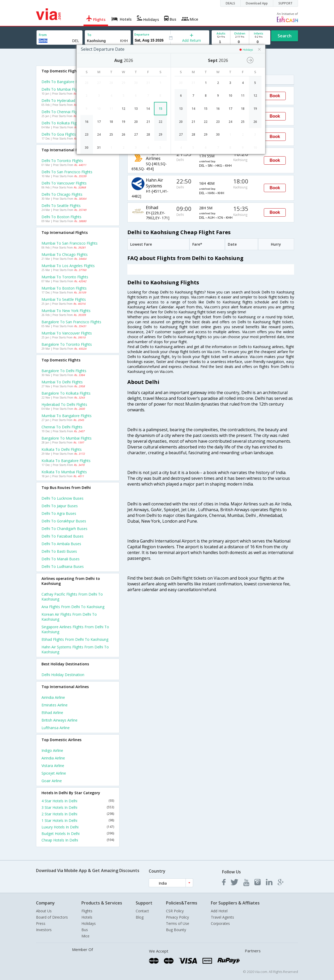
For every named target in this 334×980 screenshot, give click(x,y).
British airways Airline (59, 720)
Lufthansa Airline (56, 728)
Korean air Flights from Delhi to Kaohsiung (69, 617)
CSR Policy (175, 911)
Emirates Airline (55, 705)
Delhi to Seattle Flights (61, 206)
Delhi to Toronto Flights (62, 161)
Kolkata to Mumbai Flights (64, 472)
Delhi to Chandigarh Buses (64, 529)
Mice (85, 936)
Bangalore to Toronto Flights (67, 344)
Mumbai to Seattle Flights (64, 299)
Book (275, 96)
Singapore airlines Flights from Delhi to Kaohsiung (75, 629)
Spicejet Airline (54, 773)
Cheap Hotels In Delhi (78, 840)
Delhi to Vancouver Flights (64, 183)
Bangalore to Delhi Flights (64, 371)
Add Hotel (219, 911)
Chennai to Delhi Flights (62, 427)
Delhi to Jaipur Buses (60, 506)
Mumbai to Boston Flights (64, 288)
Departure (142, 34)
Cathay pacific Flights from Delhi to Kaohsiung (72, 597)
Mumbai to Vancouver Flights (67, 333)
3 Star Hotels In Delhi (78, 807)
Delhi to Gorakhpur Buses (64, 521)
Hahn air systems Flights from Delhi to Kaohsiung (75, 649)
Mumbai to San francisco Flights (70, 243)
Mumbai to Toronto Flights (65, 277)
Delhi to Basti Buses (59, 551)
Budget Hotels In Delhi (78, 834)
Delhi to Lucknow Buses (62, 498)
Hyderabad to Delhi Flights (64, 404)
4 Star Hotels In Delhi (78, 801)
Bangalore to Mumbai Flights (67, 438)
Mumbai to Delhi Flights (62, 382)
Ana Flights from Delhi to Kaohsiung (73, 607)
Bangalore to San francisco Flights (71, 322)
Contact (142, 911)
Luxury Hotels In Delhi (78, 827)
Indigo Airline (52, 750)
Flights (87, 911)
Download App (257, 3)
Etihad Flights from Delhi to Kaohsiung (75, 639)
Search (285, 36)
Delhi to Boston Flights (61, 217)
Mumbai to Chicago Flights (65, 254)
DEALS (230, 3)
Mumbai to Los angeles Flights (68, 266)
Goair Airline (52, 781)
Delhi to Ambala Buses (61, 544)
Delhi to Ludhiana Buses (63, 566)
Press (41, 923)
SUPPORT (285, 3)
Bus (85, 930)
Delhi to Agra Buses (59, 513)
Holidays (89, 923)
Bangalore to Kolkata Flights (66, 393)
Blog (140, 917)
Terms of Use (178, 923)
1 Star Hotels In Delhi (78, 820)
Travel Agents (222, 917)
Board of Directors (52, 917)
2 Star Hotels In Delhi (78, 814)
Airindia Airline (53, 697)
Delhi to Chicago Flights (62, 194)
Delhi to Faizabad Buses (62, 536)
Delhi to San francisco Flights (67, 172)
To (89, 35)
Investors (44, 930)
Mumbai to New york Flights (66, 311)
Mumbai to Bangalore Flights (67, 416)
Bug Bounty (176, 930)
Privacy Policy (177, 917)
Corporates (220, 923)
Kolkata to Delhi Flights (62, 449)
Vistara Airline (53, 766)
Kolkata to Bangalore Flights (66, 461)
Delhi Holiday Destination (63, 675)
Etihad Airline (52, 713)
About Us (44, 911)
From (43, 35)
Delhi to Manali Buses (61, 559)
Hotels (87, 917)
